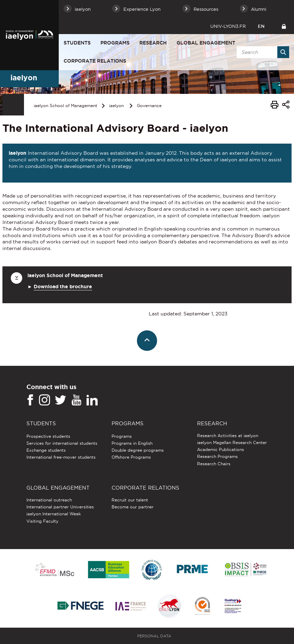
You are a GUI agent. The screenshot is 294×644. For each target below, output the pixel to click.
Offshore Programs (131, 457)
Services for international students (62, 443)
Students (77, 43)
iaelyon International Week (54, 514)
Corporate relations (95, 61)
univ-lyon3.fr (228, 26)
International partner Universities (60, 507)
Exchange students (46, 450)
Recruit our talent (130, 500)
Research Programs (217, 456)
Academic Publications (220, 449)
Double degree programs (138, 450)
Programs (115, 43)
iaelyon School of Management (66, 106)
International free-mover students (61, 457)
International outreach (49, 500)
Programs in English (132, 443)
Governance (149, 106)
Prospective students (48, 436)
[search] (262, 52)
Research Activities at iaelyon (228, 436)
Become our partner (133, 507)
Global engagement (206, 43)
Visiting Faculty (42, 521)
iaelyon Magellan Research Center (232, 442)
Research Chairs (214, 464)
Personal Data (154, 636)
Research (153, 43)
